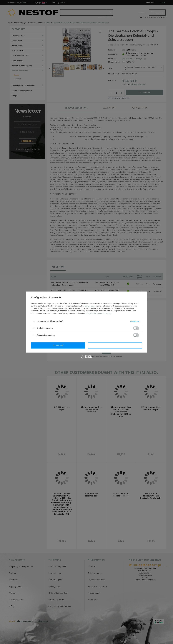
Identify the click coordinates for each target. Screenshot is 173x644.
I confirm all (115, 345)
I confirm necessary (58, 345)
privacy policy (90, 306)
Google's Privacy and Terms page (99, 313)
